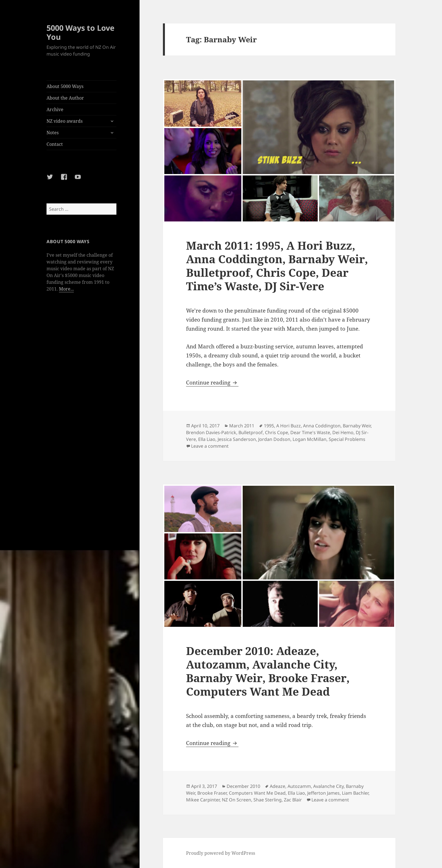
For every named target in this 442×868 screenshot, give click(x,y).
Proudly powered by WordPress (221, 853)
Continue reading (212, 383)
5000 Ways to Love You (80, 32)
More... (66, 289)
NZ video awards (65, 121)
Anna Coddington (322, 426)
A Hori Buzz (289, 426)
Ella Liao (207, 439)
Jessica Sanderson (237, 439)
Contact (55, 144)
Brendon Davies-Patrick (211, 432)
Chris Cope (277, 432)
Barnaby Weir (357, 426)
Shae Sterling (268, 800)
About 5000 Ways (65, 86)
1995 (269, 426)
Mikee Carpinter (203, 800)
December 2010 (243, 786)
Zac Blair (293, 800)
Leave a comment (210, 446)
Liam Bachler (355, 793)
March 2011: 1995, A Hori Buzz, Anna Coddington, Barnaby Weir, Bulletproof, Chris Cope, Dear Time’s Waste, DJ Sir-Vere (277, 266)
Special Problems (347, 439)
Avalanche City (328, 786)
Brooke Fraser (212, 793)
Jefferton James (323, 793)
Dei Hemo (343, 432)
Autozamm (299, 786)
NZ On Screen (237, 800)
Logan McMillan (310, 439)
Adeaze (278, 786)
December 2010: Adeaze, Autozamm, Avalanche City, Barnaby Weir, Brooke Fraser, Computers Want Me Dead (268, 671)
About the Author (65, 98)
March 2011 (242, 426)
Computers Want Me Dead (257, 793)
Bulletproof (251, 432)
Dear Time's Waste (310, 432)
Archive (55, 109)
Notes (53, 133)
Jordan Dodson (274, 439)
